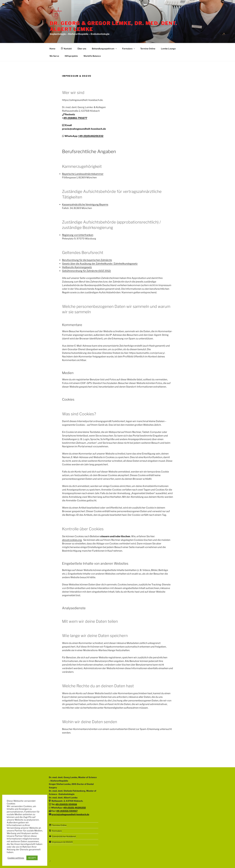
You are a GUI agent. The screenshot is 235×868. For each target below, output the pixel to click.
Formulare (129, 49)
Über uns (82, 49)
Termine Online (148, 49)
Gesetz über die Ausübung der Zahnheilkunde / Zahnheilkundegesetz (100, 264)
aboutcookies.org (72, 540)
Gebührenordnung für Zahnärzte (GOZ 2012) (86, 271)
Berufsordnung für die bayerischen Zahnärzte (87, 260)
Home (52, 49)
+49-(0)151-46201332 (74, 808)
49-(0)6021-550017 (67, 811)
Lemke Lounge (168, 49)
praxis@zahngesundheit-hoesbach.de (70, 814)
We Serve (54, 56)
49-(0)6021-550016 (66, 804)
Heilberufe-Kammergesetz (77, 267)
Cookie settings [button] (16, 858)
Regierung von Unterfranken (78, 235)
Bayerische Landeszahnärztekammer (83, 174)
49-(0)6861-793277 (75, 118)
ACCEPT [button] (32, 858)
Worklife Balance (92, 56)
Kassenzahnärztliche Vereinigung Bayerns (85, 205)
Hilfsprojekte (71, 56)
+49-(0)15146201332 (91, 136)
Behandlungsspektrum (105, 49)
